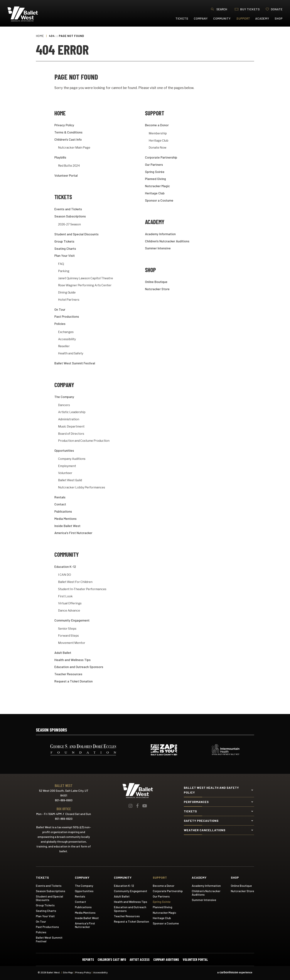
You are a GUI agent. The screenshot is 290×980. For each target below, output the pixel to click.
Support (243, 18)
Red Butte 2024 (69, 166)
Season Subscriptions (70, 216)
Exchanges (66, 332)
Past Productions (67, 316)
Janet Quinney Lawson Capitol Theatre (86, 278)
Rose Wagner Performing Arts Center (85, 285)
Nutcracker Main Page (74, 148)
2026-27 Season (69, 224)
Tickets (182, 18)
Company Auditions (72, 459)
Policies (60, 324)
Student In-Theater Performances (82, 589)
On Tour (60, 309)
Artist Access (140, 960)
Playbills (60, 157)
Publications (63, 511)
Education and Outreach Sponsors (79, 667)
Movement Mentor (72, 643)
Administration (69, 419)
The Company (64, 397)
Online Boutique (156, 282)
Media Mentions (65, 519)
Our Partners (154, 164)
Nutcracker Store (157, 289)
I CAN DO (65, 575)
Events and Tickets (68, 209)
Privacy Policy (64, 125)
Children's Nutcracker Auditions (167, 241)
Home (40, 36)
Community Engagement (72, 620)
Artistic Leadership (72, 412)
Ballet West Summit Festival (75, 363)
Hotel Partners (69, 300)
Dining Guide (67, 292)
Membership (158, 133)
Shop (279, 18)
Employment (67, 466)
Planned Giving (155, 179)
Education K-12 (65, 567)
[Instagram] (130, 806)
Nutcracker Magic (157, 186)
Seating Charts (65, 248)
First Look (65, 596)
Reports (88, 960)
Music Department (71, 427)
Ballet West (30, 14)
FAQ (61, 264)
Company (201, 18)
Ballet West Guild (70, 480)
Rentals (60, 497)
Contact (60, 504)
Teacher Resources (68, 674)
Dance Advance (69, 611)
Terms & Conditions (68, 132)
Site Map (68, 972)
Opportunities (64, 450)
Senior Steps (67, 629)
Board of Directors (71, 434)
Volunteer (65, 473)
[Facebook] (137, 806)
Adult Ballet (63, 653)
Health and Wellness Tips (72, 660)
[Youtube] (145, 806)
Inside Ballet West (67, 526)
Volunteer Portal (66, 175)
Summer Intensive (158, 248)
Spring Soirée (155, 172)
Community (222, 18)
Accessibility (67, 339)
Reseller (64, 346)
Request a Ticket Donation (74, 681)
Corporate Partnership (161, 157)
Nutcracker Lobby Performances (82, 487)
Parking (64, 271)
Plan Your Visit (65, 255)
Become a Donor (157, 125)
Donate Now (158, 148)
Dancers (64, 405)
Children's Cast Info (68, 139)
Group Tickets (64, 241)
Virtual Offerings (70, 603)
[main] (145, 370)
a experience (235, 972)
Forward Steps (68, 636)
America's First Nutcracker (73, 533)
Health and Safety (71, 353)
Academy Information (160, 234)
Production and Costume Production (84, 441)
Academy (262, 18)
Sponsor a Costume (159, 200)
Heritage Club (159, 141)
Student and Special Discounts (76, 234)
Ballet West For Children (75, 582)
